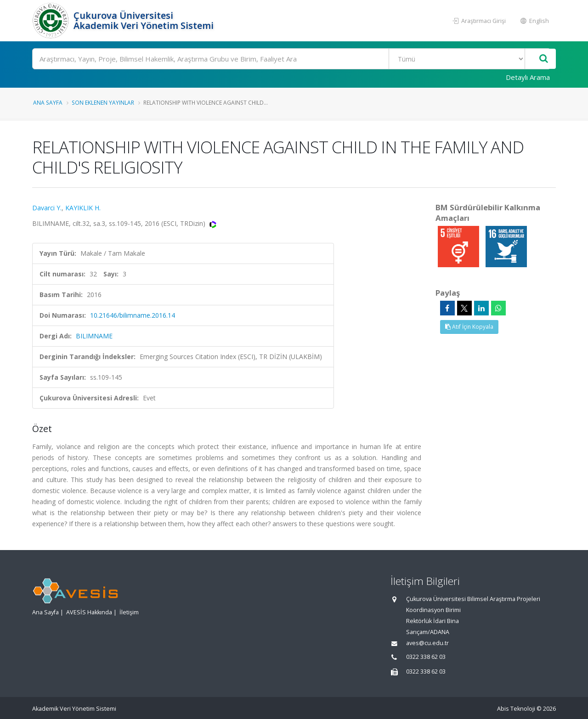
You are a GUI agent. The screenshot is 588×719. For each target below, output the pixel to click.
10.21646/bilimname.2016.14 (133, 315)
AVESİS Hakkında (89, 612)
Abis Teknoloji (516, 709)
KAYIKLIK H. (83, 208)
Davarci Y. (47, 208)
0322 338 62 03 (426, 657)
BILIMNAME (94, 336)
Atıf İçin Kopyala (469, 327)
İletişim (129, 612)
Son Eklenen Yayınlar (103, 102)
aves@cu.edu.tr (427, 643)
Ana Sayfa (48, 102)
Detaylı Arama (528, 77)
